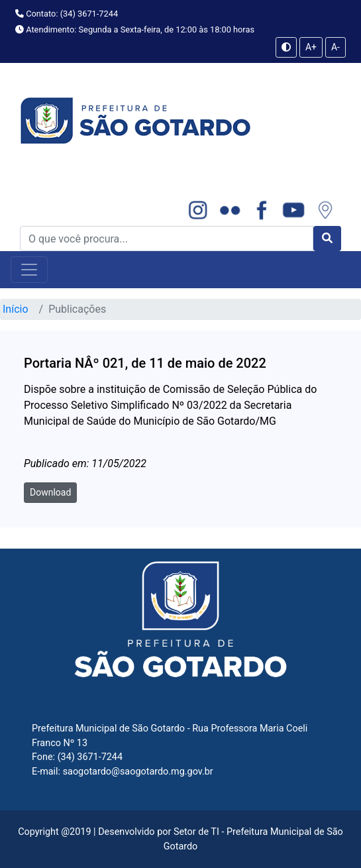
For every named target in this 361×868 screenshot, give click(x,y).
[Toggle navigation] (29, 270)
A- (335, 47)
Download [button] (50, 492)
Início (16, 309)
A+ (311, 47)
